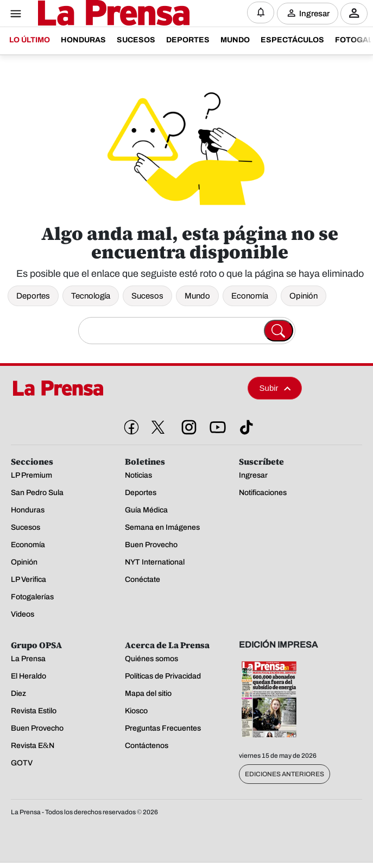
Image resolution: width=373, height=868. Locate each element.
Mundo (197, 296)
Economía (250, 296)
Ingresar (314, 13)
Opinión (304, 296)
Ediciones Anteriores (285, 774)
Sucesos (147, 296)
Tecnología (91, 296)
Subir (275, 388)
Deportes (33, 296)
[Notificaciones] (261, 12)
